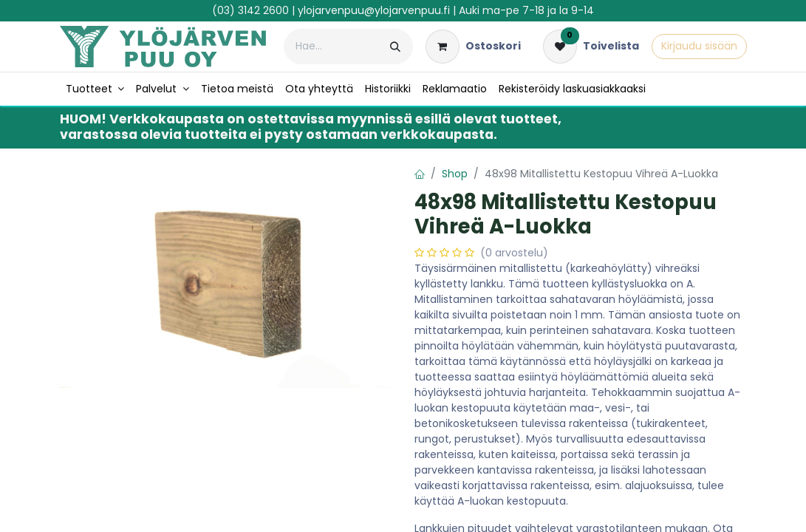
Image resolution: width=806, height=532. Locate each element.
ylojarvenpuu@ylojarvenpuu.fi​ (374, 10)
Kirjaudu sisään (699, 46)
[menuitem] (95, 89)
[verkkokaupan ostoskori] (473, 47)
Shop (455, 174)
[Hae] (395, 47)
